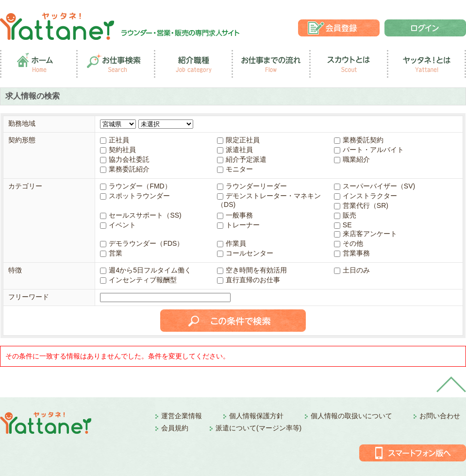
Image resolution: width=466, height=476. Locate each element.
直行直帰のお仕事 (249, 280)
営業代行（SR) (361, 205)
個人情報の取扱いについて (351, 416)
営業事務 (352, 253)
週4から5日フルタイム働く (146, 270)
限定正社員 (238, 140)
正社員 (115, 140)
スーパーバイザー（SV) (374, 186)
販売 (345, 215)
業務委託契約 (359, 140)
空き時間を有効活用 (252, 270)
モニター (235, 169)
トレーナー (238, 225)
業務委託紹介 (125, 169)
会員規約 (175, 428)
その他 (349, 243)
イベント (118, 225)
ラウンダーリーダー (252, 186)
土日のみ (352, 270)
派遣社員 (235, 150)
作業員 (232, 243)
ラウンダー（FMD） (135, 186)
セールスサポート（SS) (141, 215)
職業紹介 (352, 159)
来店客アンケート (366, 234)
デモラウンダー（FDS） (142, 243)
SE (343, 225)
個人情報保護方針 (256, 416)
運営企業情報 (182, 416)
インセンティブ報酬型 (138, 280)
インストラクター (366, 196)
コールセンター (245, 253)
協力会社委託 (125, 159)
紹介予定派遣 (242, 159)
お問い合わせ (440, 416)
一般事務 (235, 215)
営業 (111, 253)
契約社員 (118, 150)
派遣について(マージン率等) (258, 428)
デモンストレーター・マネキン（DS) (269, 200)
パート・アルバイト (369, 150)
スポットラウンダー (135, 196)
